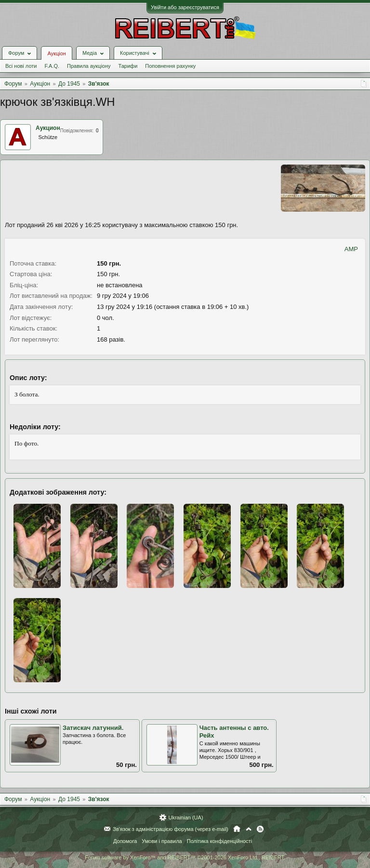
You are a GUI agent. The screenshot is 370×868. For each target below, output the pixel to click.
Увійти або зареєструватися (185, 7)
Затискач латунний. (93, 728)
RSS (260, 829)
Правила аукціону (89, 66)
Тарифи (128, 66)
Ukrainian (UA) (185, 817)
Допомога (125, 841)
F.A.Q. (52, 66)
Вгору (249, 829)
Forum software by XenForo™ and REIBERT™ (185, 857)
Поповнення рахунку (170, 66)
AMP (351, 249)
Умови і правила (162, 841)
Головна (237, 829)
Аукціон (56, 53)
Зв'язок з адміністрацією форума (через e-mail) (171, 829)
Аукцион (48, 128)
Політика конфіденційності (219, 841)
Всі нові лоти (21, 66)
